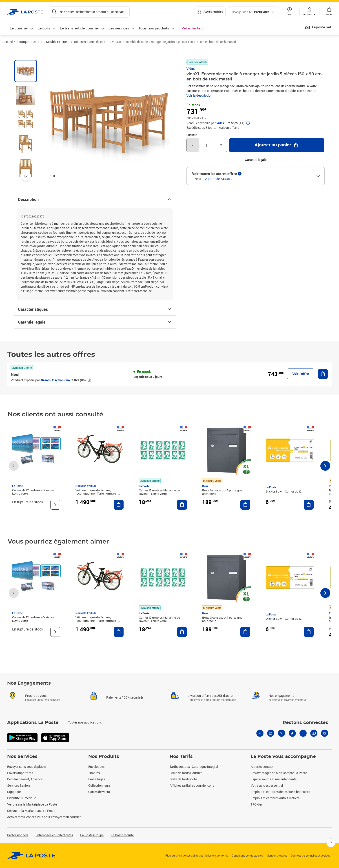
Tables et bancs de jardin (91, 42)
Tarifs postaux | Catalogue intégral (194, 767)
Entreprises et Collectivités (54, 835)
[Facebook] (303, 733)
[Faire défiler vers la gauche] (14, 466)
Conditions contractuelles (247, 855)
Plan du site (173, 855)
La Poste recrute (122, 835)
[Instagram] (271, 733)
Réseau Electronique (55, 380)
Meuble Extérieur (58, 42)
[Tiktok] (292, 733)
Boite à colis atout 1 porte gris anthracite (222, 492)
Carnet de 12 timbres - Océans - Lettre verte (33, 492)
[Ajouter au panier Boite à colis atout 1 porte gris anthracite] (245, 505)
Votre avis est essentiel (267, 785)
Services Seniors (19, 785)
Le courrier (19, 28)
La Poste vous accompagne (283, 757)
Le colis (44, 28)
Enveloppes (96, 767)
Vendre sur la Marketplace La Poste (32, 804)
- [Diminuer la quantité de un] (192, 145)
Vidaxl (191, 68)
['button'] (25, 12)
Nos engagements (281, 696)
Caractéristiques (95, 309)
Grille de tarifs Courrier (186, 773)
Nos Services (22, 757)
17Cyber (257, 804)
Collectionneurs (99, 785)
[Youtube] (314, 733)
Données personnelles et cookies (310, 855)
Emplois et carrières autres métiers (275, 798)
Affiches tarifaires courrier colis (192, 785)
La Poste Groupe (92, 835)
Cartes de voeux (99, 792)
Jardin (38, 42)
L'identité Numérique (22, 798)
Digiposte (14, 792)
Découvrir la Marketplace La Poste (31, 811)
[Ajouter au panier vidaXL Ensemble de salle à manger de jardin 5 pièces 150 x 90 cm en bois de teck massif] (277, 145)
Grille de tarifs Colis (184, 779)
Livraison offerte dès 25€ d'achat (210, 696)
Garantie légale (95, 322)
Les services (119, 28)
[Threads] (325, 733)
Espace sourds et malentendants (274, 779)
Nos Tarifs (181, 757)
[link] (31, 855)
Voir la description (199, 95)
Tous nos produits (154, 28)
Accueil (8, 42)
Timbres (94, 773)
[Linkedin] (260, 733)
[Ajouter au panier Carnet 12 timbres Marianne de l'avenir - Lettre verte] (182, 505)
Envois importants (20, 773)
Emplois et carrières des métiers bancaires (280, 792)
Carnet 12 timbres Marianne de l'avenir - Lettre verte (159, 492)
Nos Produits (104, 757)
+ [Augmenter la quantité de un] (221, 145)
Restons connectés (305, 723)
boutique (23, 42)
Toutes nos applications (85, 722)
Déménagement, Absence (25, 779)
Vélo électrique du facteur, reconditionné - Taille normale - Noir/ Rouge (97, 494)
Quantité (192, 135)
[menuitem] (318, 28)
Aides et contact (262, 767)
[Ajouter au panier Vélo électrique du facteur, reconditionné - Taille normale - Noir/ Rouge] (119, 505)
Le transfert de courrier (79, 28)
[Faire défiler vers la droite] (325, 466)
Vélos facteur (193, 28)
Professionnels (18, 835)
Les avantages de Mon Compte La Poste (279, 773)
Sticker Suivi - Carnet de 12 (284, 492)
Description (95, 199)
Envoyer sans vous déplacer (27, 767)
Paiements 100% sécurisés (125, 697)
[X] (281, 733)
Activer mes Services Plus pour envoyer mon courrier (44, 817)
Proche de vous (36, 696)
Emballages (97, 779)
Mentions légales (277, 855)
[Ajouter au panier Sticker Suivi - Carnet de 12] (309, 505)
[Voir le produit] (55, 505)
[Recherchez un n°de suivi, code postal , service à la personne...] (89, 12)
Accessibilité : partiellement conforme (206, 855)
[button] (309, 12)
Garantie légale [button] (256, 160)
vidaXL (222, 123)
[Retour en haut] (331, 843)
